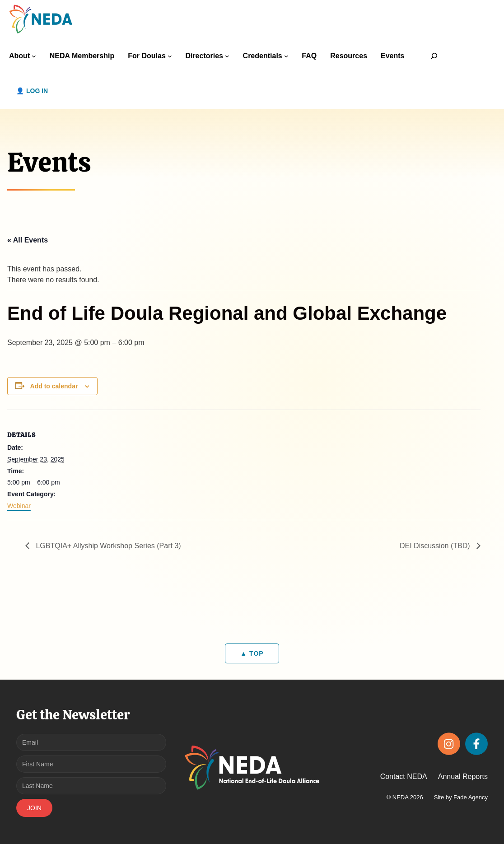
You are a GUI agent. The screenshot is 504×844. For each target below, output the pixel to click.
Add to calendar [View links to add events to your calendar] (54, 386)
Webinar (19, 506)
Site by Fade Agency (461, 797)
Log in (37, 91)
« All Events (28, 240)
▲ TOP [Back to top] (252, 653)
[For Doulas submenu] (170, 56)
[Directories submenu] (227, 56)
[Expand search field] (434, 56)
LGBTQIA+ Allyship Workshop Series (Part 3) (107, 546)
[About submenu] (34, 56)
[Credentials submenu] (286, 56)
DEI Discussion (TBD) (436, 546)
